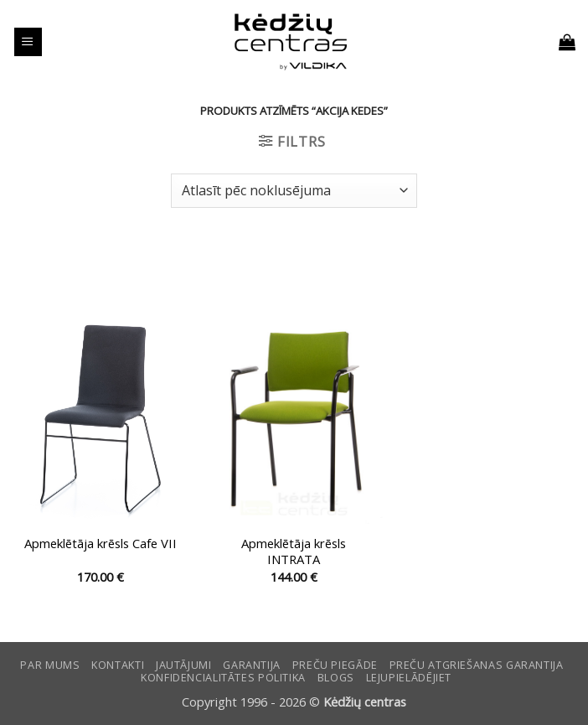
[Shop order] (294, 190)
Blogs (336, 678)
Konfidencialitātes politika (223, 678)
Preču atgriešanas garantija (477, 665)
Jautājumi (184, 665)
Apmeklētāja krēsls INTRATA (294, 552)
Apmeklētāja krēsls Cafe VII (101, 544)
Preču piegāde (335, 665)
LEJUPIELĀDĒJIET (409, 678)
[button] (28, 42)
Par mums (50, 665)
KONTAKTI (118, 665)
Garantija (252, 665)
